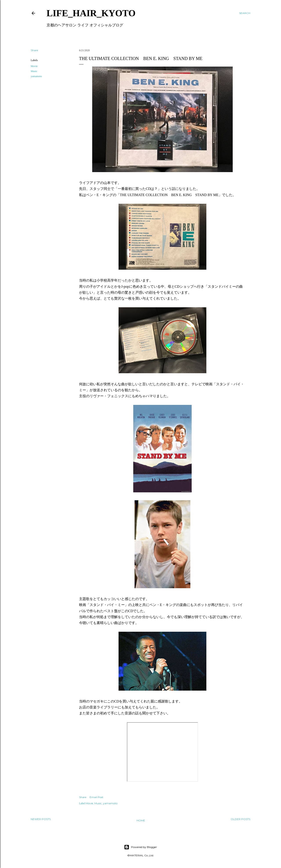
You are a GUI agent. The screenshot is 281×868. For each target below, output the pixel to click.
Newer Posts (41, 819)
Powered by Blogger (140, 847)
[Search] (245, 13)
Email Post (96, 797)
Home (141, 820)
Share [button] (34, 50)
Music (34, 71)
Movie (34, 66)
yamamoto (36, 76)
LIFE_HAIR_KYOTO (91, 13)
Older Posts (240, 819)
